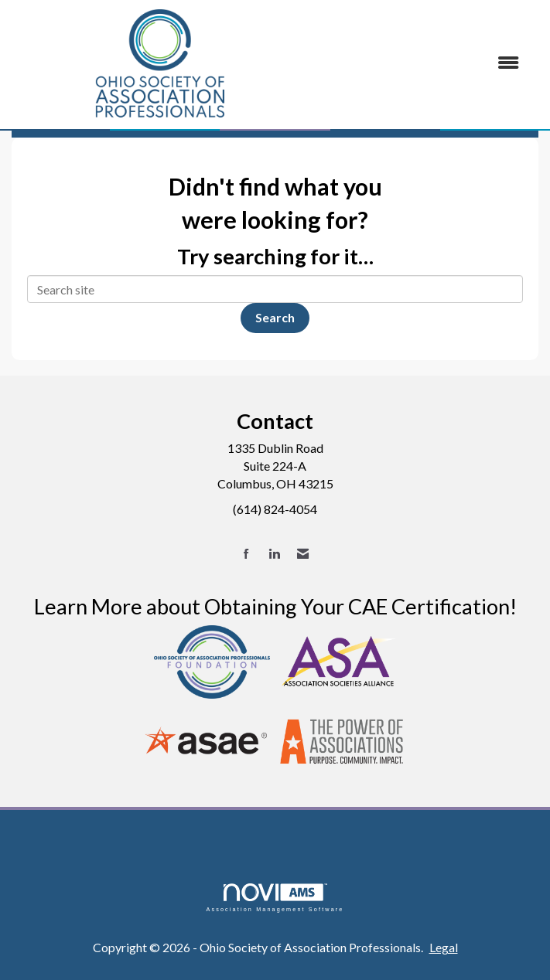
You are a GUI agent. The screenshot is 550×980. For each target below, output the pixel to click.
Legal (444, 947)
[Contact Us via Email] (303, 554)
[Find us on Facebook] (246, 554)
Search (275, 317)
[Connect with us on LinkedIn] (274, 554)
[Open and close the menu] (421, 63)
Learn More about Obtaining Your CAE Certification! (275, 606)
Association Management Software (275, 898)
